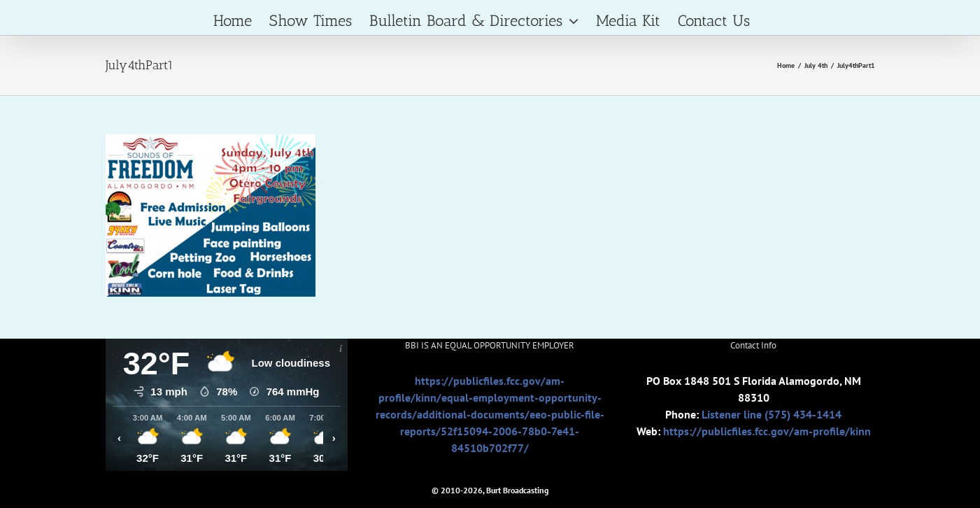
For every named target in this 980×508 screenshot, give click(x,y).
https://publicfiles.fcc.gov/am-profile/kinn (767, 431)
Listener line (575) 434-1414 (772, 414)
